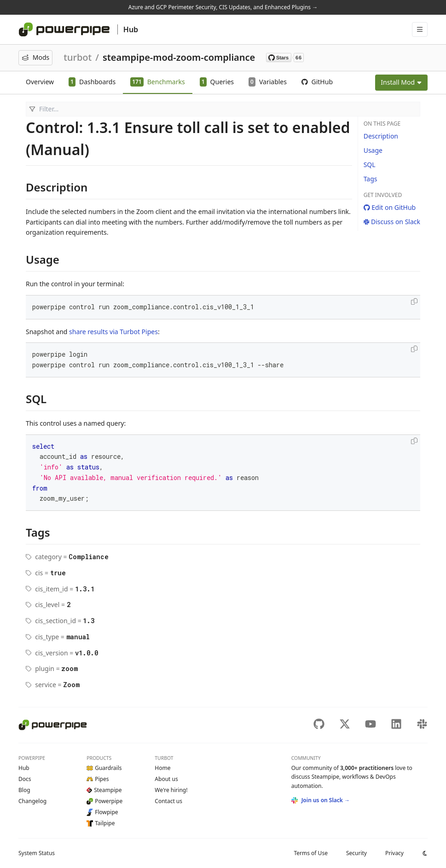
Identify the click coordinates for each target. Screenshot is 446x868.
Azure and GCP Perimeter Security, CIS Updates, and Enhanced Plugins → (223, 7)
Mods (35, 57)
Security (356, 853)
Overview (40, 82)
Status (37, 853)
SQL (370, 165)
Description (381, 136)
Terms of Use (310, 853)
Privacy (394, 853)
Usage (373, 150)
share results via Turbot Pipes (113, 332)
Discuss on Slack (392, 222)
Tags (371, 179)
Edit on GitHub (390, 207)
